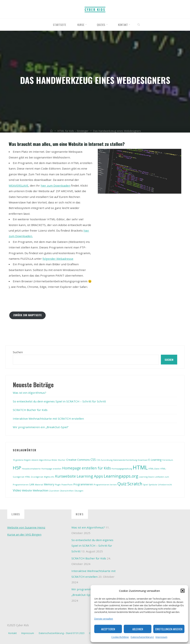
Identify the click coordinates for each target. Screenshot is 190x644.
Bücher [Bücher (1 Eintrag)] (62, 460)
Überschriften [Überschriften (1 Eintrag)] (67, 491)
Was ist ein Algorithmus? (30, 393)
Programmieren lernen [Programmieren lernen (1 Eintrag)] (105, 485)
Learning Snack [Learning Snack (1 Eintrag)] (146, 477)
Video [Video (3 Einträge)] (17, 490)
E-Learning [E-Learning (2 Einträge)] (155, 460)
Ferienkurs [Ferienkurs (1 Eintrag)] (168, 460)
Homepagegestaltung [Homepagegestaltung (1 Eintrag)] (122, 469)
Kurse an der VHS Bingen (24, 534)
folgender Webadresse (58, 259)
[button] (183, 591)
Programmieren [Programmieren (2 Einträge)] (83, 484)
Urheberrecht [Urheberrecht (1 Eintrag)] (165, 485)
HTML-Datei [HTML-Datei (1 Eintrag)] (154, 469)
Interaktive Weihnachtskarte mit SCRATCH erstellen (48, 419)
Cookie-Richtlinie (120, 637)
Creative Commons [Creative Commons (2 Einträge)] (78, 460)
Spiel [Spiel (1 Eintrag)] (145, 485)
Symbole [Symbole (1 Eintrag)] (153, 485)
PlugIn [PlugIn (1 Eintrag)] (58, 485)
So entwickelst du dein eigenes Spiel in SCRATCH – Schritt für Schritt (59, 401)
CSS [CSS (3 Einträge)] (93, 460)
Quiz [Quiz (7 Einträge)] (122, 484)
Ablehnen (138, 629)
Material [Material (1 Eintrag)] (39, 485)
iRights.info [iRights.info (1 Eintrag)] (49, 477)
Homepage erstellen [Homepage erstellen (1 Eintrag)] (51, 469)
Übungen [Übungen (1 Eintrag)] (79, 491)
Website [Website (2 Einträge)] (27, 490)
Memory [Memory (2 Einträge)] (49, 484)
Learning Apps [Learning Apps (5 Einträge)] (90, 476)
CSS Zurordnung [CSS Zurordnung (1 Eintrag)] (104, 460)
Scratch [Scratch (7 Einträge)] (135, 484)
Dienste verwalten (104, 619)
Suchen (18, 352)
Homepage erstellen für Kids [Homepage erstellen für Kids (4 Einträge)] (86, 468)
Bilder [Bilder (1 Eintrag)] (55, 460)
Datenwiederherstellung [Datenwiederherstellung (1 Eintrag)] (125, 460)
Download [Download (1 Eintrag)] (143, 460)
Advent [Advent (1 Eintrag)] (35, 460)
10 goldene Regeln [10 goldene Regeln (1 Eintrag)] (22, 460)
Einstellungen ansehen (169, 629)
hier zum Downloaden (55, 185)
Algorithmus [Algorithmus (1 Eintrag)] (45, 460)
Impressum (161, 637)
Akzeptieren (108, 629)
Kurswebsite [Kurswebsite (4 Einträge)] (65, 476)
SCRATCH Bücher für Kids (30, 410)
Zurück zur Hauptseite (27, 315)
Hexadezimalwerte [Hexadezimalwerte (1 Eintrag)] (31, 469)
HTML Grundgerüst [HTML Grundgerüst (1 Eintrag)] (34, 477)
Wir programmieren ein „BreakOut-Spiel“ (41, 427)
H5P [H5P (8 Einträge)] (17, 468)
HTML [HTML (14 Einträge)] (140, 467)
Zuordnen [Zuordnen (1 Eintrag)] (54, 491)
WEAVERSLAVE (19, 185)
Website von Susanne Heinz (26, 527)
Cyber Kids (95, 10)
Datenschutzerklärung (142, 637)
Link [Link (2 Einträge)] (32, 484)
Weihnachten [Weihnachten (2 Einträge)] (41, 490)
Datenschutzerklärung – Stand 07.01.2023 (62, 633)
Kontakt (13, 633)
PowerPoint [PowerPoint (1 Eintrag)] (67, 485)
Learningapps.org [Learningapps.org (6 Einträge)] (121, 476)
